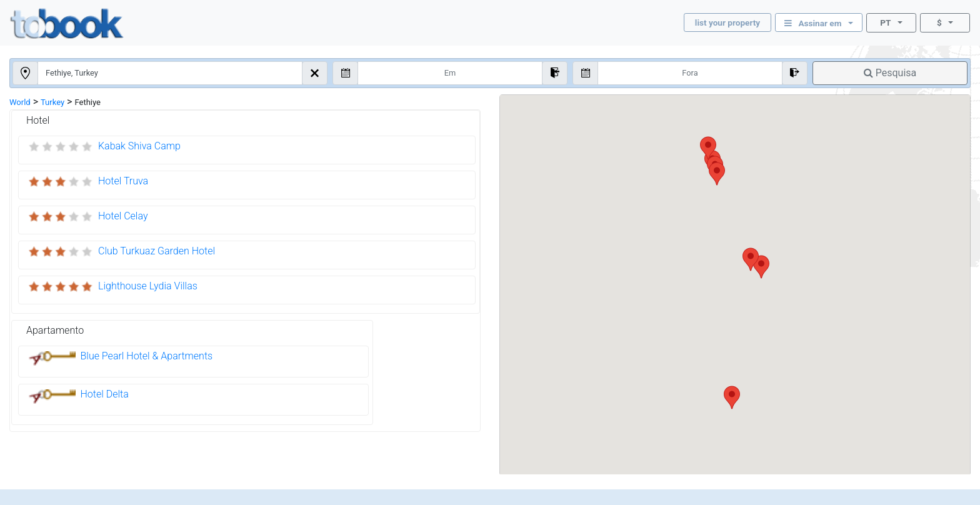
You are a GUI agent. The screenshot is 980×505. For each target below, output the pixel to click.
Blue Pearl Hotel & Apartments (147, 356)
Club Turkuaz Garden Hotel (157, 251)
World (20, 102)
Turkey (52, 102)
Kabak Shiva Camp (139, 146)
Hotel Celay (123, 216)
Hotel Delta (105, 394)
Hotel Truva (123, 181)
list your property (727, 22)
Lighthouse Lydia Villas (148, 286)
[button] (732, 397)
